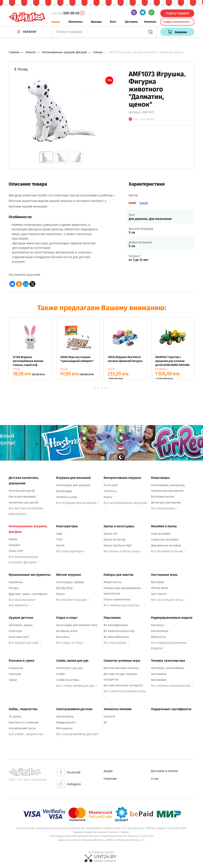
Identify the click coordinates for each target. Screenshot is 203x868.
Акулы (108, 497)
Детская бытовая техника (121, 668)
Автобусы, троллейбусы (168, 668)
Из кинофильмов (116, 625)
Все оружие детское (25, 643)
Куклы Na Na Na (114, 540)
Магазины (76, 22)
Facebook (68, 773)
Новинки (150, 22)
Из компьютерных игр (119, 631)
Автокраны (159, 674)
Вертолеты (159, 637)
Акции (56, 22)
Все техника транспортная (172, 686)
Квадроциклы (66, 722)
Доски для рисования (166, 502)
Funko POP (16, 551)
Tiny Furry (110, 491)
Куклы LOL (111, 534)
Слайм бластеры (68, 680)
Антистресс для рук (70, 668)
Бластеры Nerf (19, 637)
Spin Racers (159, 594)
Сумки (13, 680)
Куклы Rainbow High (118, 545)
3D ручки (15, 716)
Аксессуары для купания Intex (77, 625)
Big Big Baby (64, 588)
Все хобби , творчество (27, 734)
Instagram (69, 784)
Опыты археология (117, 599)
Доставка (131, 22)
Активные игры (67, 631)
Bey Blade (158, 582)
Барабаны (16, 582)
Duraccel (109, 716)
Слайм (60, 674)
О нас (155, 779)
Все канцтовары (164, 508)
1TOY (59, 540)
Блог (113, 22)
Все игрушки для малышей (78, 503)
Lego (59, 534)
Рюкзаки (15, 674)
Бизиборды (64, 491)
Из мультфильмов (116, 637)
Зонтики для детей (22, 491)
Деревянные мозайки (166, 545)
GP (105, 722)
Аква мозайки (161, 534)
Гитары (14, 588)
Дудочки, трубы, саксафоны (28, 594)
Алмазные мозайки (165, 540)
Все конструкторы (71, 551)
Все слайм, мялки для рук (77, 686)
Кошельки (16, 668)
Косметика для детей (23, 502)
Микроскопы (113, 582)
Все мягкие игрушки (73, 600)
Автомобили (160, 631)
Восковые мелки (163, 497)
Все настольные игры (168, 600)
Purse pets (111, 485)
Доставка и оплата (165, 771)
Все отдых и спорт (71, 643)
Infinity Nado (160, 588)
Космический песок (22, 728)
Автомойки (159, 680)
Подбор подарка (177, 13)
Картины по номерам (24, 722)
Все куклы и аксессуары (123, 551)
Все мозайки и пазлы (168, 551)
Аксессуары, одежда (70, 582)
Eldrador (14, 545)
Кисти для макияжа (22, 497)
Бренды (96, 22)
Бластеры (15, 631)
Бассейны (63, 637)
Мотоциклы (64, 728)
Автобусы (158, 625)
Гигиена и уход (66, 497)
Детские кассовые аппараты (123, 685)
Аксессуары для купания (73, 485)
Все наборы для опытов (123, 605)
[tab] (46, 157)
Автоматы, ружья (21, 625)
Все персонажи (116, 643)
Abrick (60, 545)
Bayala (13, 539)
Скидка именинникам (178, 22)
